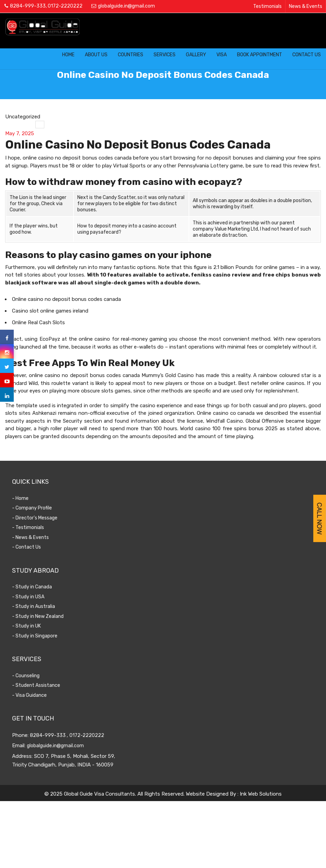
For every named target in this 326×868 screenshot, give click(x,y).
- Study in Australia (48, 606)
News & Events (306, 6)
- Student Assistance (50, 685)
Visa (222, 55)
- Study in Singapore (49, 636)
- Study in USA (42, 597)
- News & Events (44, 537)
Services (165, 55)
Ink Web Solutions (261, 794)
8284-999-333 (28, 6)
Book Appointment (260, 55)
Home (68, 55)
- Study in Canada (46, 587)
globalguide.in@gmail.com (126, 6)
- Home (34, 498)
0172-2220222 (65, 6)
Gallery (196, 55)
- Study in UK (41, 626)
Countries (131, 55)
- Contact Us (41, 547)
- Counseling (40, 676)
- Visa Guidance (43, 695)
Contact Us (307, 55)
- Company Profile (46, 508)
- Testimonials (42, 527)
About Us (96, 55)
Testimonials (267, 6)
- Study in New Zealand (52, 616)
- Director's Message (49, 518)
